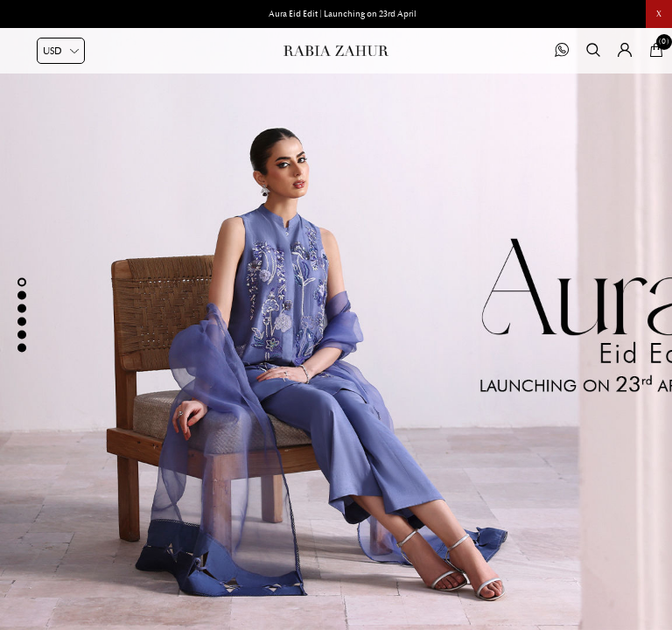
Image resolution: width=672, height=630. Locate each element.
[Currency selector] (61, 51)
